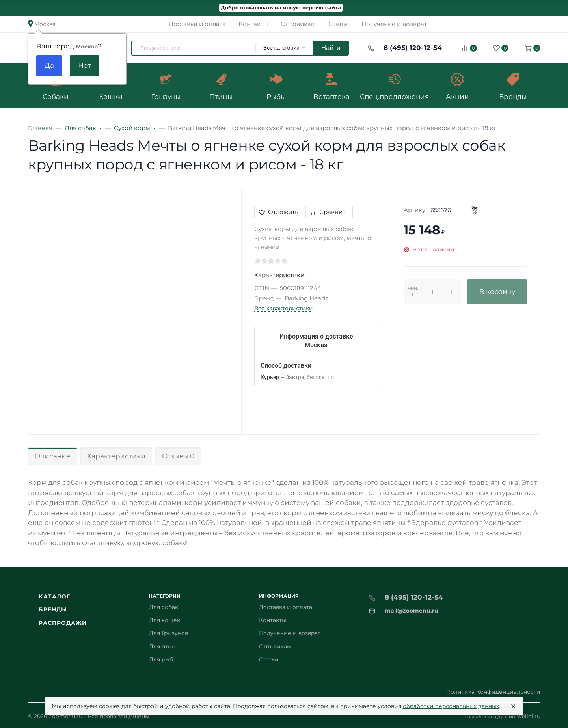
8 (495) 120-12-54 (413, 48)
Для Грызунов (169, 633)
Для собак (164, 607)
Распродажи (63, 623)
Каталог (54, 596)
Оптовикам (275, 646)
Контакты (273, 620)
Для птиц (162, 646)
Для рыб (161, 659)
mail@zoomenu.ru (412, 611)
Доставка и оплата (286, 607)
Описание (53, 456)
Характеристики (116, 456)
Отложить (278, 212)
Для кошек (165, 620)
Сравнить (329, 212)
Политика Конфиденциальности (493, 692)
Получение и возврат (290, 633)
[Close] (513, 706)
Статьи (269, 659)
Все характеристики (284, 308)
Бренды (53, 609)
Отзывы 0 (178, 456)
